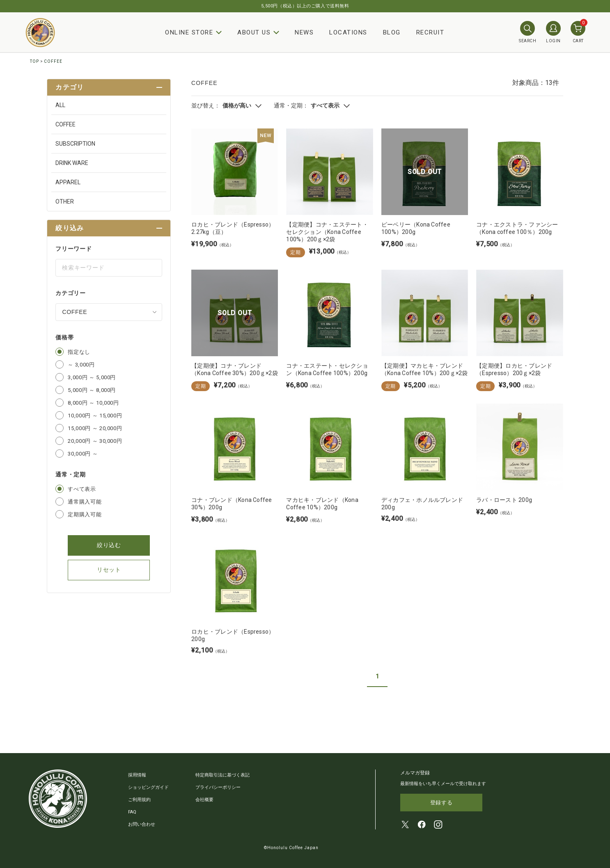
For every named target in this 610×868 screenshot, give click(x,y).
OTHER (65, 202)
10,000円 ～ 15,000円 (95, 416)
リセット (109, 570)
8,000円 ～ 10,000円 (93, 403)
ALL (60, 105)
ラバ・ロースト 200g (504, 500)
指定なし (79, 352)
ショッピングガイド (148, 787)
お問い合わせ (142, 824)
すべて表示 (82, 489)
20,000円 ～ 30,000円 (95, 441)
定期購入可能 (85, 514)
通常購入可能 (85, 502)
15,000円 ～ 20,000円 (95, 428)
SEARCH (527, 32)
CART (578, 32)
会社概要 (204, 800)
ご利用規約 (139, 800)
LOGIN (553, 32)
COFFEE (53, 61)
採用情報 (137, 775)
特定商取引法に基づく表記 (222, 775)
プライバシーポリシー (218, 787)
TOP (34, 61)
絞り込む (109, 545)
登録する (441, 803)
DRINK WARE (72, 163)
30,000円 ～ (83, 454)
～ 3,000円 (81, 365)
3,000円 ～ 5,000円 (92, 377)
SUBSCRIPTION (75, 144)
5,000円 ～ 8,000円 (92, 390)
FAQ (132, 812)
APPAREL (68, 182)
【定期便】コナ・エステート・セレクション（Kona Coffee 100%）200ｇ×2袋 (327, 232)
